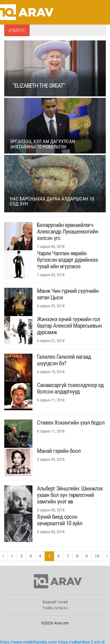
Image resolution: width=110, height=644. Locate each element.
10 (97, 556)
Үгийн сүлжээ (55, 608)
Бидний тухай (55, 602)
